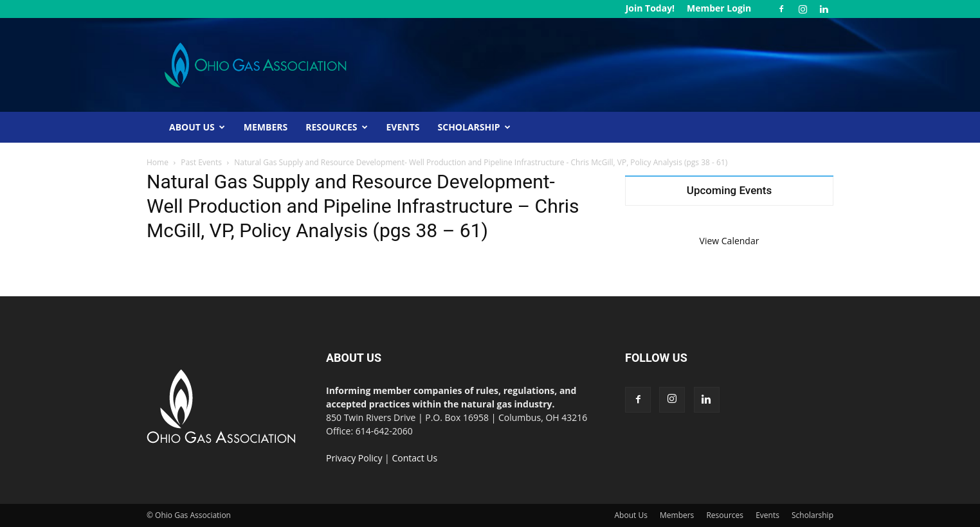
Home (158, 162)
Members (266, 127)
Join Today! (650, 8)
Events (403, 127)
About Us (197, 127)
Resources (336, 127)
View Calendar (730, 241)
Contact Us (414, 458)
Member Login (719, 8)
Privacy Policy (354, 458)
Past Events (201, 162)
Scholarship (474, 127)
